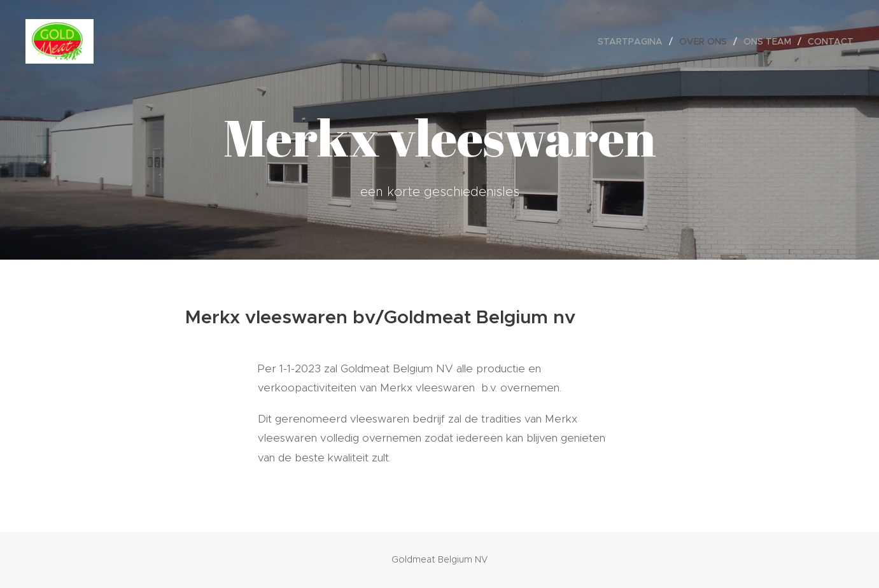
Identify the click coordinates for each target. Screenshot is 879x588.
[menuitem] (634, 41)
